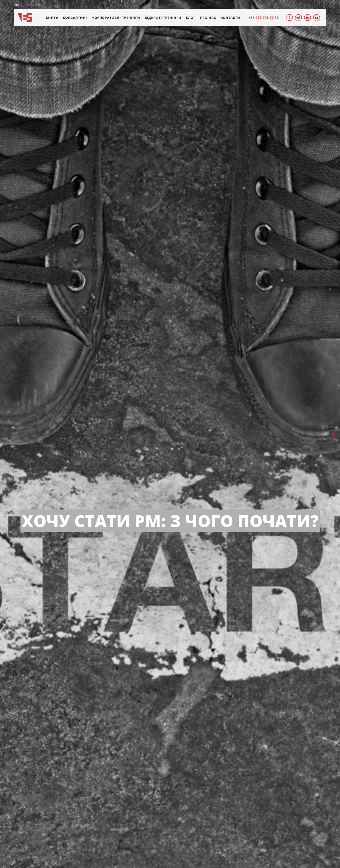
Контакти (230, 18)
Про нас (208, 18)
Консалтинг (75, 18)
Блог (191, 18)
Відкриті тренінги (163, 18)
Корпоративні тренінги (116, 18)
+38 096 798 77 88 (264, 17)
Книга (52, 18)
